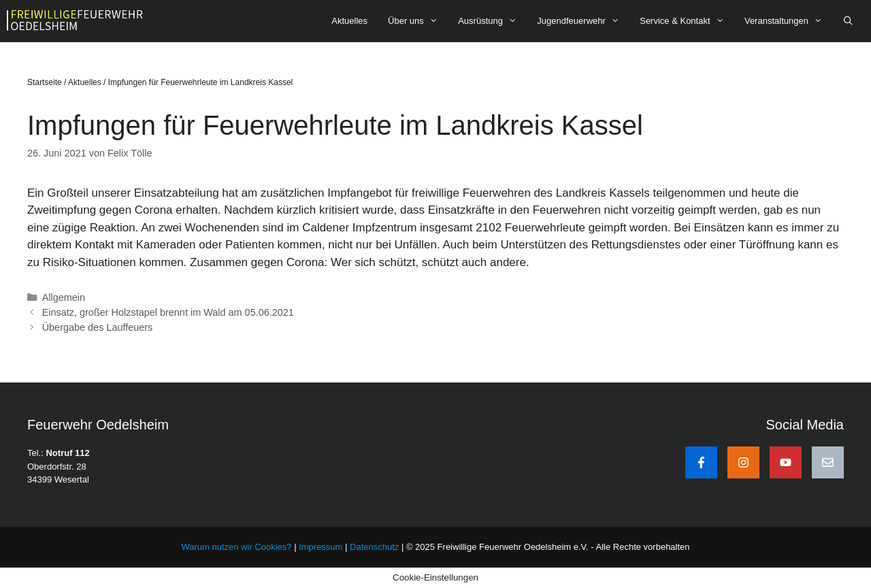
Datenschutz (374, 547)
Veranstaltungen (788, 21)
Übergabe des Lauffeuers (98, 327)
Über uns (418, 21)
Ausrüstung (492, 21)
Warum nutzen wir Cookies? (236, 547)
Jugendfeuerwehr (583, 21)
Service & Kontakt (687, 21)
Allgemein (64, 297)
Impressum (322, 547)
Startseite (45, 82)
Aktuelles (349, 21)
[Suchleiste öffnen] (848, 21)
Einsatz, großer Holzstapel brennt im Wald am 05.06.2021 (168, 312)
